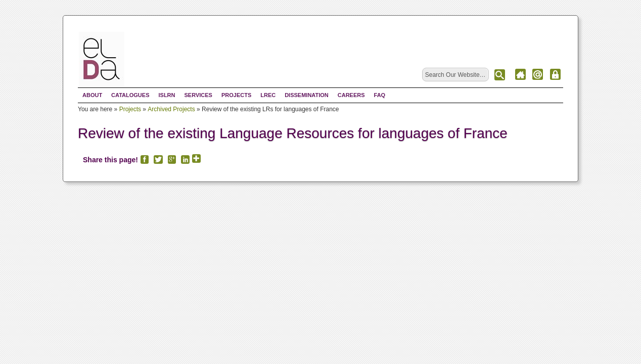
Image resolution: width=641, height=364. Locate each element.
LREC (268, 95)
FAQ (380, 95)
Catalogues (130, 95)
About (92, 95)
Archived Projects (171, 109)
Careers (351, 95)
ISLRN (167, 95)
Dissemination (307, 95)
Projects (236, 95)
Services (198, 95)
